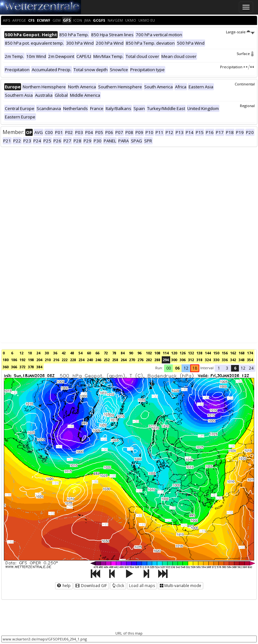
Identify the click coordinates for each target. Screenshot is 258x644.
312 (191, 360)
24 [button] (251, 368)
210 (48, 360)
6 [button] (235, 368)
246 (98, 360)
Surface (246, 54)
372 (22, 367)
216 (56, 360)
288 (157, 360)
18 (30, 353)
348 (241, 360)
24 (38, 353)
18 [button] (195, 368)
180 (6, 360)
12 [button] (186, 368)
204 (39, 360)
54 (80, 353)
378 (31, 367)
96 (139, 353)
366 (14, 367)
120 (174, 353)
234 (81, 360)
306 (182, 360)
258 (115, 360)
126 (182, 353)
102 (149, 353)
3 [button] (227, 368)
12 (21, 353)
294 (166, 360)
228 (73, 360)
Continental (245, 84)
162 (233, 353)
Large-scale (240, 32)
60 (89, 353)
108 (157, 353)
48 (72, 353)
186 (14, 360)
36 (55, 353)
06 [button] (177, 368)
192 (22, 360)
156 (225, 353)
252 (107, 360)
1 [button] (219, 368)
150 (216, 353)
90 (131, 353)
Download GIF (91, 586)
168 (241, 353)
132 (191, 353)
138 (199, 353)
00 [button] (169, 368)
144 (208, 353)
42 (64, 353)
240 (90, 360)
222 (64, 360)
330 (216, 360)
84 (123, 353)
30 (47, 353)
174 (250, 353)
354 (250, 360)
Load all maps (142, 586)
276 (140, 360)
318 (199, 360)
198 (31, 360)
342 (233, 360)
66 (97, 353)
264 (123, 360)
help (64, 586)
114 (166, 353)
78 (114, 353)
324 (208, 360)
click (118, 586)
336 (225, 360)
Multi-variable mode (181, 586)
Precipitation (237, 67)
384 (39, 367)
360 (6, 367)
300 (174, 360)
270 (132, 360)
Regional (247, 106)
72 (106, 353)
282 (149, 360)
